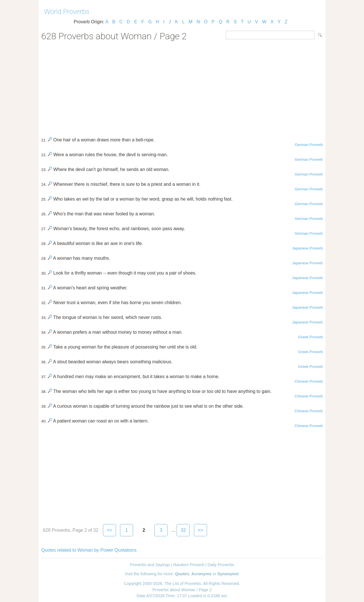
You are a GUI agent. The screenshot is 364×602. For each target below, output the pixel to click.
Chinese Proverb (309, 381)
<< (109, 530)
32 (183, 530)
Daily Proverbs (221, 565)
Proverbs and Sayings (150, 565)
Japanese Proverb (307, 248)
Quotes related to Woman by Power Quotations (89, 550)
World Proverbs (67, 12)
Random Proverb (189, 565)
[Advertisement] (182, 87)
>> (201, 530)
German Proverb (309, 145)
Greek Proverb (310, 337)
